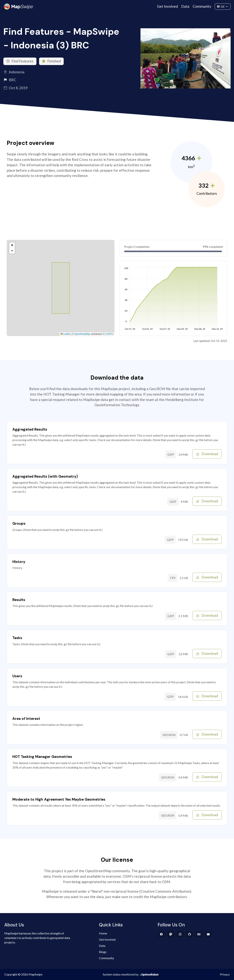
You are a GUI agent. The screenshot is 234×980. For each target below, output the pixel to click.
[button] (12, 245)
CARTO (109, 334)
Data (185, 6)
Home (103, 933)
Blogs (103, 952)
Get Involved (167, 6)
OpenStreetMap (82, 334)
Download (207, 454)
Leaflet (65, 334)
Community (202, 6)
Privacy (225, 974)
